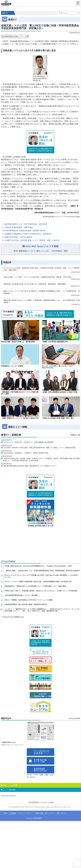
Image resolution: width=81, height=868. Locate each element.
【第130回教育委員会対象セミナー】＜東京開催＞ (22, 595)
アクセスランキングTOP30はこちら (13, 617)
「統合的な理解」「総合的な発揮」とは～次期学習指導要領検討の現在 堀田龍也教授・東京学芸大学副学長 (42, 571)
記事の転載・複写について (45, 813)
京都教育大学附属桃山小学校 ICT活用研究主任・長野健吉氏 (28, 234)
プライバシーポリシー (26, 813)
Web (47, 775)
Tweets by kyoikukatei (9, 796)
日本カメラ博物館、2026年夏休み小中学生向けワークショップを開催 (28, 600)
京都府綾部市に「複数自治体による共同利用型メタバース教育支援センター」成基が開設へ (36, 586)
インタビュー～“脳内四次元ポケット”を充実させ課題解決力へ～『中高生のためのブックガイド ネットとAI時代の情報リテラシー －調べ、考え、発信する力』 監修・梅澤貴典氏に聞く (42, 610)
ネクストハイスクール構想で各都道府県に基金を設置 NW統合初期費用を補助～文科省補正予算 (38, 582)
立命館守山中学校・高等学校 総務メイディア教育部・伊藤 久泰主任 (32, 240)
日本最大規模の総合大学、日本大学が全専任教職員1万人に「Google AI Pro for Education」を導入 (38, 566)
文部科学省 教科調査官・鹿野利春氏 (19, 227)
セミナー (32, 777)
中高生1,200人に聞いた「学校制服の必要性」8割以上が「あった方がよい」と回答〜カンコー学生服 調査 (41, 591)
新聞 (42, 775)
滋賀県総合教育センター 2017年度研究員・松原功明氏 (26, 224)
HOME (5, 813)
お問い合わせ (61, 813)
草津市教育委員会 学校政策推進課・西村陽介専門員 (25, 231)
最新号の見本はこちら (9, 742)
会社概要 (13, 813)
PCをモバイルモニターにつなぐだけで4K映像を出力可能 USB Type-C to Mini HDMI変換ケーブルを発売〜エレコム (42, 576)
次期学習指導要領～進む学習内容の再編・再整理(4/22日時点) (26, 604)
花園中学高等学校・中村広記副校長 (18, 237)
